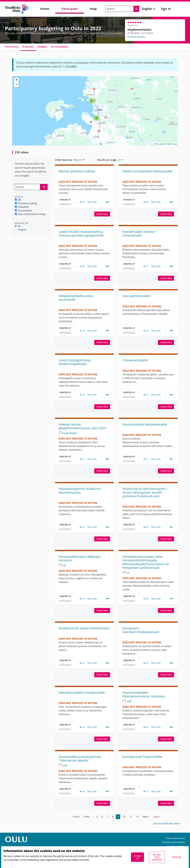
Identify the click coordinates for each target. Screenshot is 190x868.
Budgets (43, 47)
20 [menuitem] (120, 160)
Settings (177, 857)
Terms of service (176, 838)
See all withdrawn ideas (167, 823)
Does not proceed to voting (30, 214)
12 (137, 817)
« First (76, 817)
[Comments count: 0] (172, 202)
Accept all (137, 857)
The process (12, 47)
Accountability (59, 47)
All (18, 200)
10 (124, 817)
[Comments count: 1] (172, 459)
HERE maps (172, 144)
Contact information (173, 842)
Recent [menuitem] (77, 160)
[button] (92, 101)
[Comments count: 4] (108, 395)
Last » (157, 817)
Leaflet (159, 144)
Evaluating (22, 207)
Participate (70, 9)
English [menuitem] (147, 9)
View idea (103, 214)
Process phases (136, 37)
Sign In (166, 9)
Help (93, 9)
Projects (20, 230)
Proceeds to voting (26, 203)
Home (45, 9)
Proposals (28, 47)
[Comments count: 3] (108, 202)
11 (131, 817)
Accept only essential (157, 857)
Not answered (23, 211)
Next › (146, 817)
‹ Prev (86, 817)
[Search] (27, 187)
